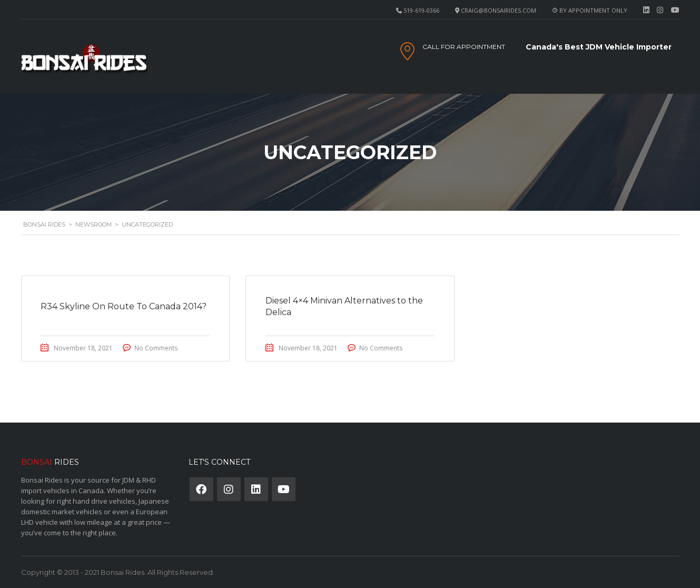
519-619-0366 (421, 10)
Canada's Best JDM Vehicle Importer (599, 47)
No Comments (158, 348)
